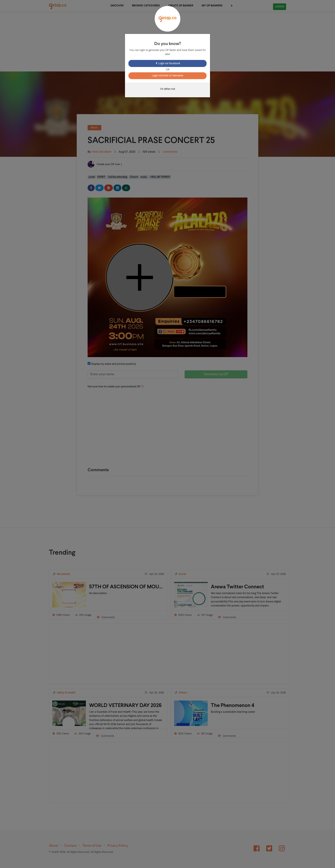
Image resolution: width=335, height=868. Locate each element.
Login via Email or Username (168, 76)
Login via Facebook (168, 64)
